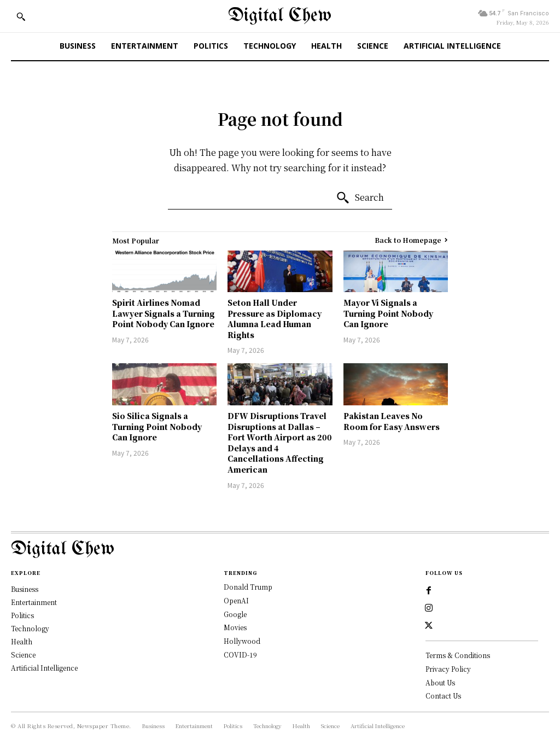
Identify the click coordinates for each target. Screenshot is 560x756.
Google (235, 614)
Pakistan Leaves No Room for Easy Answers (392, 421)
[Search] (360, 198)
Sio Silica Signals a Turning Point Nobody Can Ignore (157, 426)
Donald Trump (248, 587)
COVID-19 (240, 655)
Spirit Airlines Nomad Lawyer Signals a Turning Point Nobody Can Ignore (164, 313)
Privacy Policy (448, 669)
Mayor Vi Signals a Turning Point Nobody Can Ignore (388, 313)
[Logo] (280, 549)
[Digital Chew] (280, 16)
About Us (440, 682)
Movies (235, 627)
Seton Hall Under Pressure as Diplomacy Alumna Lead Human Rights (275, 319)
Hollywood (242, 641)
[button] (21, 16)
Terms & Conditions (458, 655)
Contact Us (443, 696)
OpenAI (236, 600)
